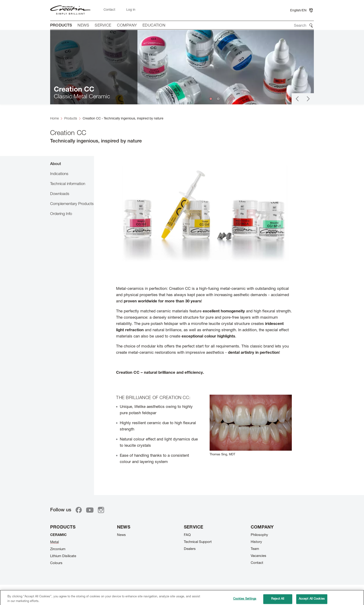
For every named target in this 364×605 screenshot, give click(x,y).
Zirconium (58, 549)
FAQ (187, 535)
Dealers (190, 549)
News (121, 535)
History (256, 542)
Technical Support (198, 542)
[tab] (72, 164)
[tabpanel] (204, 323)
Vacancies (258, 556)
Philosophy (259, 535)
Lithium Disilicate (63, 556)
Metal (54, 542)
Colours (56, 563)
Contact (257, 563)
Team (255, 549)
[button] (297, 99)
